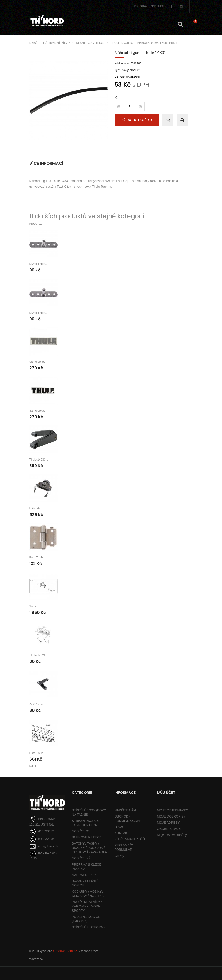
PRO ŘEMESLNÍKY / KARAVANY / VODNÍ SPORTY (87, 906)
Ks (116, 97)
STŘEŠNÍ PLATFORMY (89, 927)
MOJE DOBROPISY (171, 816)
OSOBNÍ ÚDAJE (169, 829)
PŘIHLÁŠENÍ (150, 6)
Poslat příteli (166, 119)
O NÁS (120, 827)
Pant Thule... (38, 557)
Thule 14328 (37, 655)
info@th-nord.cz (49, 846)
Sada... (34, 606)
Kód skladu (122, 63)
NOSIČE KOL (82, 831)
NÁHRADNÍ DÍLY (84, 875)
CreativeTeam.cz (65, 951)
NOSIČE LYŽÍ (82, 858)
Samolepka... (38, 362)
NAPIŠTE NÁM (125, 810)
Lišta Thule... (38, 753)
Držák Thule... (39, 264)
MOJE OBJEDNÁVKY (173, 810)
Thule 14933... (39, 460)
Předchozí (36, 224)
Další (33, 766)
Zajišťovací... (38, 704)
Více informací (46, 163)
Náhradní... (37, 508)
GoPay (119, 856)
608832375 (46, 839)
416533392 (46, 831)
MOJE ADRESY (168, 823)
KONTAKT (122, 833)
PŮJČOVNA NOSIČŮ (130, 839)
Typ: (117, 70)
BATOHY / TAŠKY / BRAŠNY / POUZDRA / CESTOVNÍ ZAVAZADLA (89, 848)
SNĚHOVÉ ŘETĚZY (86, 837)
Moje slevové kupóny (172, 835)
